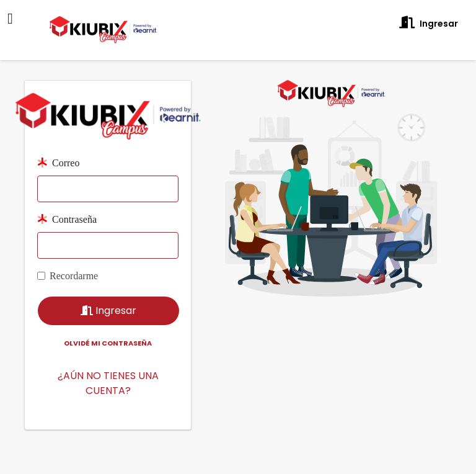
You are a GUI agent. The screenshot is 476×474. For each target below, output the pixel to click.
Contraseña (67, 206)
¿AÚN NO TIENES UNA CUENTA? (108, 369)
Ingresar (429, 23)
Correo (58, 149)
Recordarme (74, 262)
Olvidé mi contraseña (108, 329)
